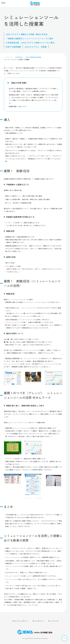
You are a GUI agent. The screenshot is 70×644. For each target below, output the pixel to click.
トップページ (8, 57)
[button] (3, 2)
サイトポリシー (38, 621)
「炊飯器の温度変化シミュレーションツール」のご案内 (29, 38)
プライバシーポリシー (20, 621)
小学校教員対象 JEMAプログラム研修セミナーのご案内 (30, 43)
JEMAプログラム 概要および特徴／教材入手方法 (27, 34)
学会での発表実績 (13, 47)
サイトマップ (53, 621)
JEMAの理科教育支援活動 (33, 57)
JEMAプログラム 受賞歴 (36, 47)
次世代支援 (19, 57)
